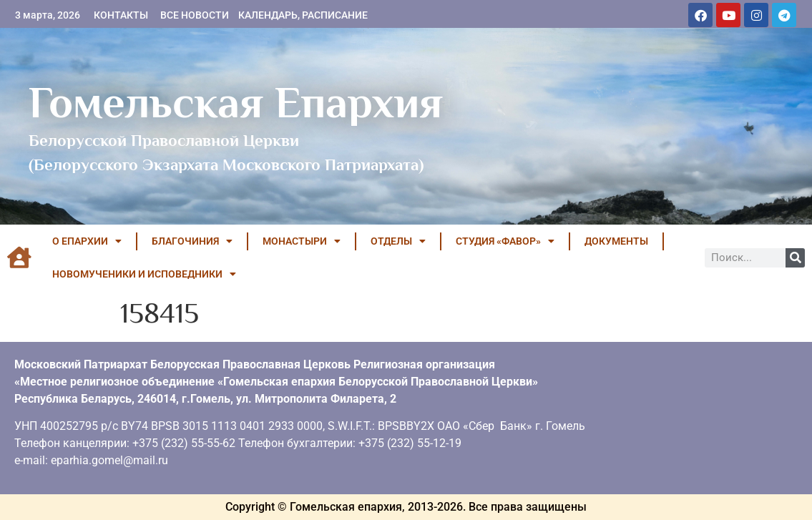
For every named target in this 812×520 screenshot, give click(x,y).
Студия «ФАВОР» (505, 241)
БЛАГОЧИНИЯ (192, 241)
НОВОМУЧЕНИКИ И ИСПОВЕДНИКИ (144, 274)
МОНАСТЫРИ (302, 241)
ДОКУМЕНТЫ (616, 241)
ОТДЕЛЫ (398, 241)
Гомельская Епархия (236, 102)
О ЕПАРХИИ (87, 241)
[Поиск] (795, 258)
